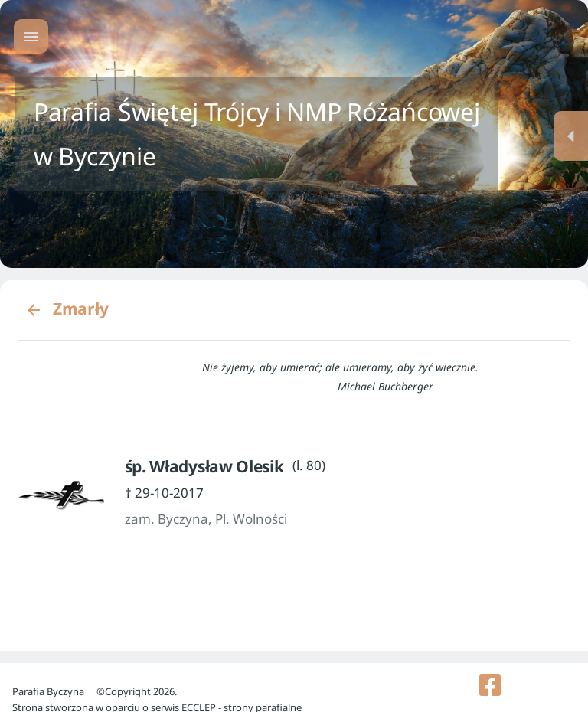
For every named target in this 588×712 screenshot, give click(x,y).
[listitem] (490, 685)
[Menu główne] (31, 36)
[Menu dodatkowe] (571, 136)
